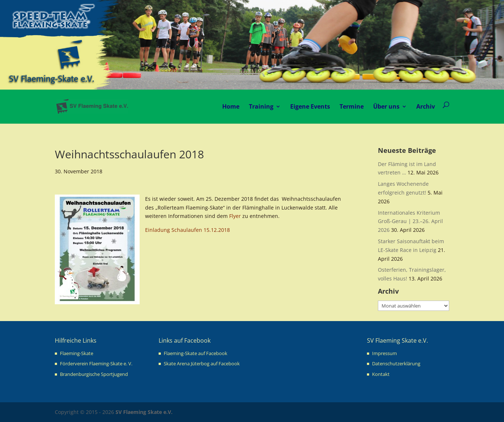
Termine (352, 106)
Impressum (384, 353)
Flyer (235, 216)
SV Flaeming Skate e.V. (144, 412)
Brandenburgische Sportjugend (94, 374)
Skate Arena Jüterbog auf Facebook (202, 363)
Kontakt (381, 374)
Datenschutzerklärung (396, 363)
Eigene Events (310, 106)
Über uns (386, 106)
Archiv (426, 106)
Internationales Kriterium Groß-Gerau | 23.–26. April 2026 (410, 221)
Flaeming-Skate (77, 353)
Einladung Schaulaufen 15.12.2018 (187, 230)
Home (231, 106)
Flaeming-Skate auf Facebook (196, 353)
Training (261, 106)
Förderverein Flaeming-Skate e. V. (96, 363)
